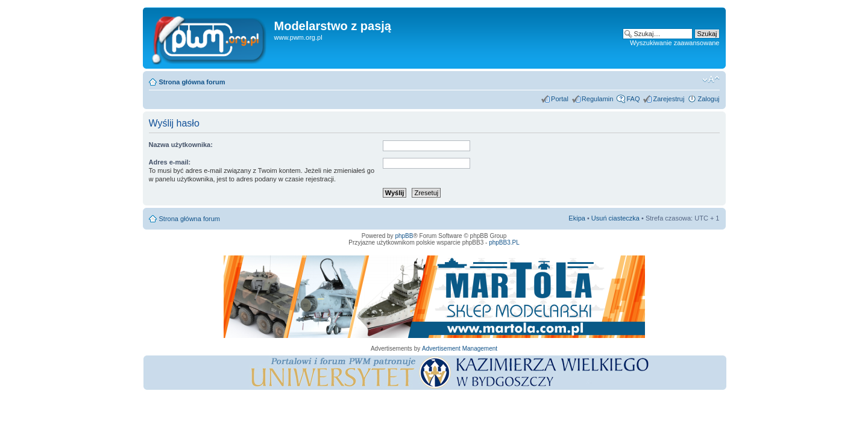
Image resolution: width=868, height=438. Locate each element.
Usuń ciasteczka (615, 218)
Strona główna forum (192, 82)
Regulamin (598, 99)
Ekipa (577, 218)
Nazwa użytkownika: (181, 145)
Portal (560, 99)
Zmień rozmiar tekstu (711, 80)
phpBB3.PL (504, 242)
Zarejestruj (668, 99)
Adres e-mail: (170, 162)
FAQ (633, 99)
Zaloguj (708, 99)
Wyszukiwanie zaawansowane (675, 43)
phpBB (404, 236)
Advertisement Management (460, 349)
